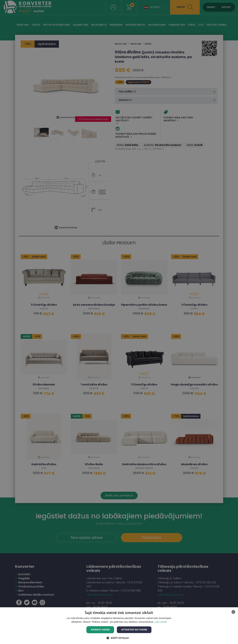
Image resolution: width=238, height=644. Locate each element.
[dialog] (119, 322)
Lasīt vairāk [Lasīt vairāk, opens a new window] (161, 622)
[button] (119, 638)
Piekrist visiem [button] (100, 630)
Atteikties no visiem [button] (134, 630)
